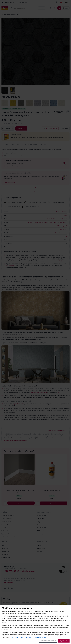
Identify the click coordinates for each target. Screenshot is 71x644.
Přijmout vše (64, 641)
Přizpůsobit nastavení (48, 641)
